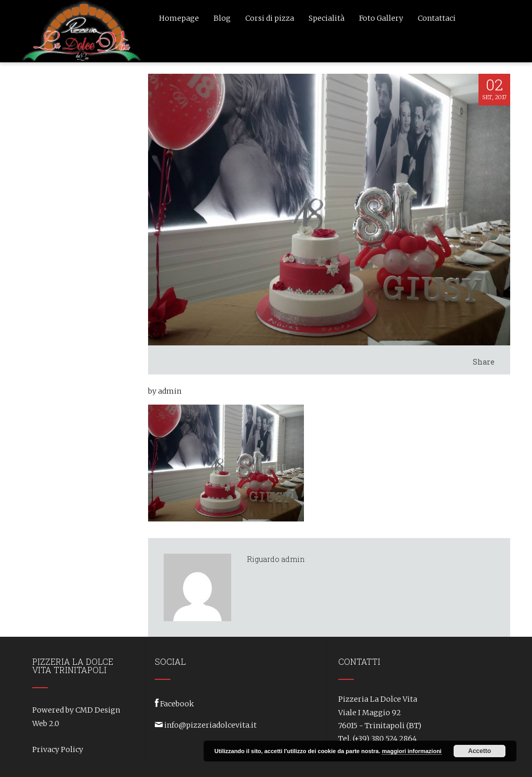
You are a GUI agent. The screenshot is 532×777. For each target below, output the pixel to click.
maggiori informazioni (412, 751)
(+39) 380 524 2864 (385, 739)
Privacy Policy (58, 749)
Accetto (480, 751)
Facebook (177, 704)
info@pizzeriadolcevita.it (210, 725)
